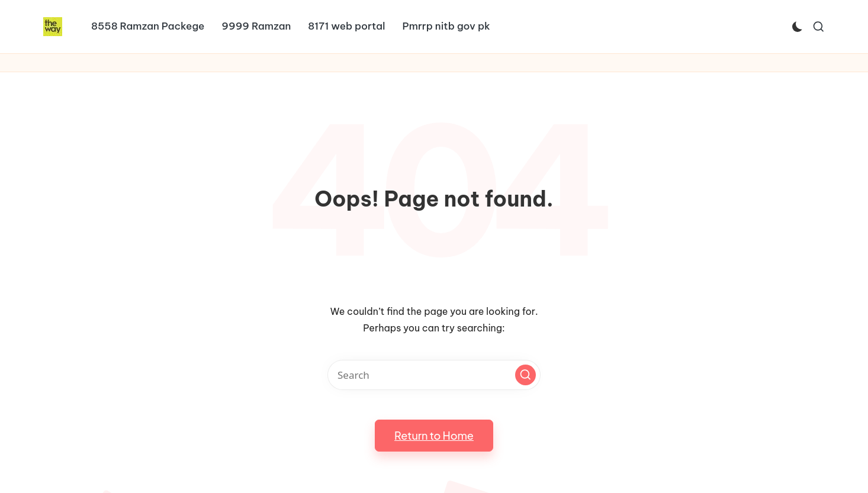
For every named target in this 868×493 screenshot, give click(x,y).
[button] (525, 375)
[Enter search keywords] (434, 375)
